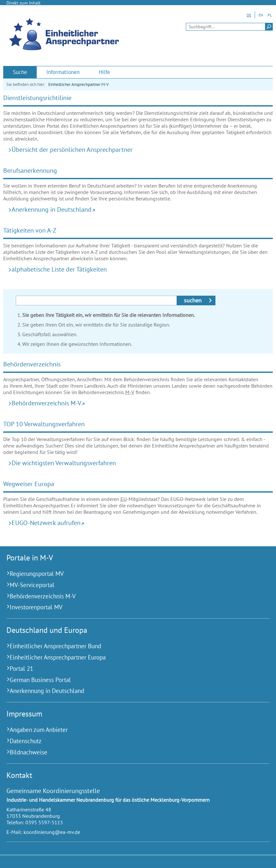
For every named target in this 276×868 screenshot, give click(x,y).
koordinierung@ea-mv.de (52, 832)
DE (249, 15)
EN (261, 15)
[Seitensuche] (229, 27)
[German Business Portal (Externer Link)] (130, 680)
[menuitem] (20, 72)
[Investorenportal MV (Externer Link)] (130, 607)
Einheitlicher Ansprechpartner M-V (78, 84)
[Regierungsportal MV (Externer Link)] (130, 574)
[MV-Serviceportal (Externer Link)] (130, 585)
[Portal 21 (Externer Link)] (130, 669)
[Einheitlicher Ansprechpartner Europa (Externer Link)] (130, 657)
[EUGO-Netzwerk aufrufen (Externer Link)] (140, 523)
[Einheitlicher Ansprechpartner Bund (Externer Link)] (130, 646)
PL (270, 15)
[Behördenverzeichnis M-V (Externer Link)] (140, 403)
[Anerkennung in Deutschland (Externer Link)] (140, 209)
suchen (193, 300)
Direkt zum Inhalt (24, 3)
